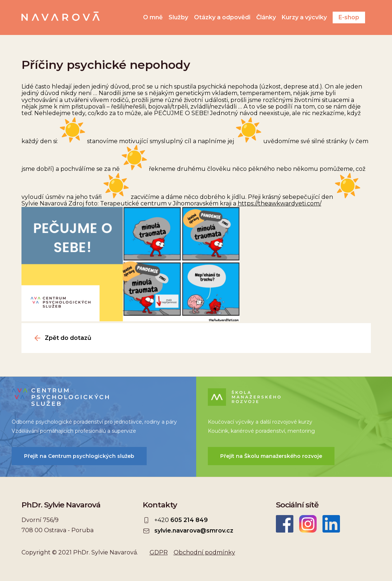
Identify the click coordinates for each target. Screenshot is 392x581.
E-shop (349, 17)
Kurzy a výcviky (304, 17)
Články (266, 17)
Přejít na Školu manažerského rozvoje (271, 456)
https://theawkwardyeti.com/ (280, 203)
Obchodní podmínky (204, 552)
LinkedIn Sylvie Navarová (331, 524)
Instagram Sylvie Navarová (308, 524)
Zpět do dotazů (68, 338)
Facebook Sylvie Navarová (285, 524)
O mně (153, 17)
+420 (181, 520)
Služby (178, 17)
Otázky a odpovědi (222, 17)
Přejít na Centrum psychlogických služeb (79, 456)
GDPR (159, 552)
